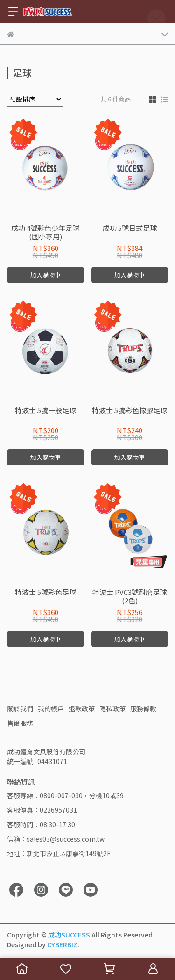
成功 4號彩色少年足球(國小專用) (45, 232)
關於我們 (20, 708)
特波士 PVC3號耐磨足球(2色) (129, 596)
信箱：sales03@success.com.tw (56, 839)
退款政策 (82, 708)
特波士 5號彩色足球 (45, 592)
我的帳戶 (51, 708)
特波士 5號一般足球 (45, 411)
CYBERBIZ (62, 944)
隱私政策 (112, 708)
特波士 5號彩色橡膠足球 (129, 411)
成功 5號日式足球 (130, 228)
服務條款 (143, 708)
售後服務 (20, 723)
